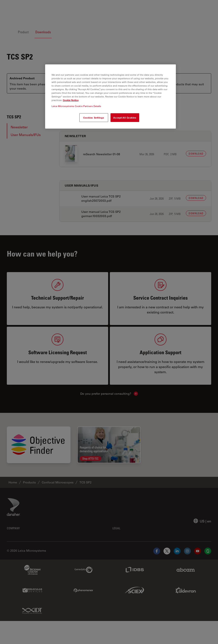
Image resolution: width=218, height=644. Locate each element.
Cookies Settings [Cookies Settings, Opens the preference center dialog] (94, 118)
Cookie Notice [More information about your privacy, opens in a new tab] (71, 100)
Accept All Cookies (125, 118)
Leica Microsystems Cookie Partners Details (76, 106)
